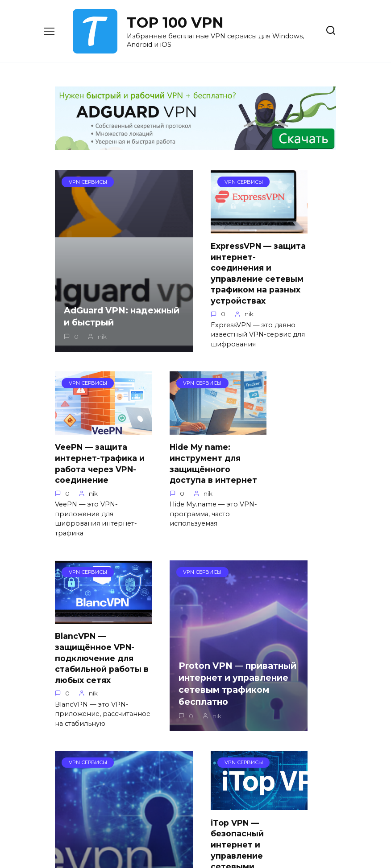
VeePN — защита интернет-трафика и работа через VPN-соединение (293, 258)
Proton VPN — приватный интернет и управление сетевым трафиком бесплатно (294, 512)
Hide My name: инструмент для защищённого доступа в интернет (90, 484)
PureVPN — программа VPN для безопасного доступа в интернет (94, 710)
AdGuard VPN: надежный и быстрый (92, 327)
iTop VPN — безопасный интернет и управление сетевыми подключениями (190, 690)
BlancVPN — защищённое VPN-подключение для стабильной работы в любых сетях (194, 490)
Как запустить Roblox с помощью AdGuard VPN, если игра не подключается (295, 688)
